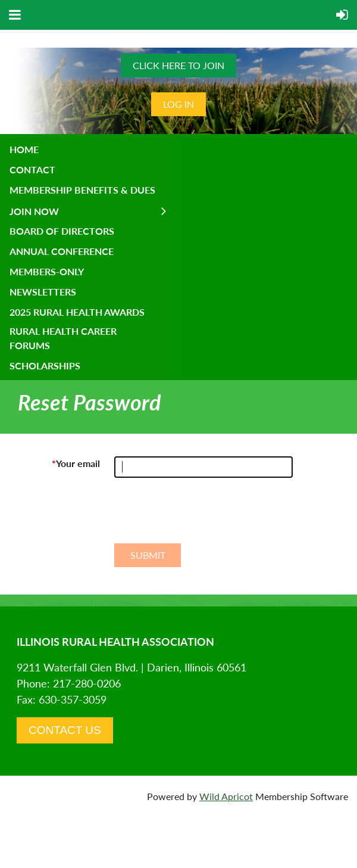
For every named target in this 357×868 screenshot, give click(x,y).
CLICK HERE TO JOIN (178, 65)
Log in (178, 104)
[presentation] (205, 515)
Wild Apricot (226, 796)
